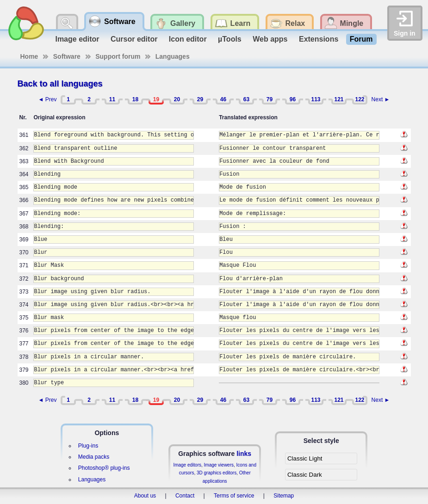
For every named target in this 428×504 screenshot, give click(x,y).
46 (223, 99)
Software (67, 56)
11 (112, 99)
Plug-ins (88, 446)
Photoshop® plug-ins (104, 468)
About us (145, 496)
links (244, 454)
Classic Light (305, 458)
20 (177, 99)
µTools (230, 39)
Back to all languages (60, 84)
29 (200, 99)
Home (29, 56)
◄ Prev (48, 99)
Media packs (94, 457)
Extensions (319, 39)
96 (293, 99)
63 (246, 99)
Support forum (118, 56)
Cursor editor (134, 39)
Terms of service (234, 496)
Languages (173, 56)
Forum (361, 39)
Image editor (77, 39)
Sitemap (284, 496)
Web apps (270, 39)
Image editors (187, 465)
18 (135, 99)
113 (316, 99)
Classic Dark (305, 475)
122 (360, 99)
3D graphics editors (217, 473)
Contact (185, 496)
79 (270, 99)
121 (339, 99)
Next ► (381, 99)
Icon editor (188, 39)
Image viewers (219, 465)
